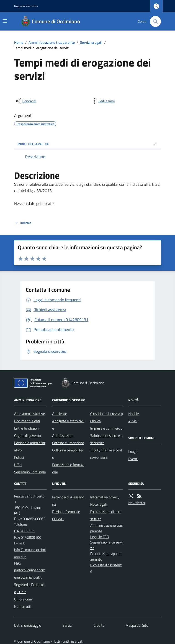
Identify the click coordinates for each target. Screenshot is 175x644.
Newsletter (137, 503)
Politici (19, 457)
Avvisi (133, 421)
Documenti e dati (27, 421)
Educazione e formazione (68, 468)
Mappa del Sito (137, 625)
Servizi (67, 625)
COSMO (58, 519)
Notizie (134, 414)
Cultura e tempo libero (68, 454)
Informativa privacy (105, 497)
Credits (99, 625)
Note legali (98, 504)
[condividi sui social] (26, 101)
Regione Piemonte (26, 6)
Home (19, 42)
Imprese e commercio (106, 428)
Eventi (133, 459)
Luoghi (133, 451)
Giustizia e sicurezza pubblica (107, 417)
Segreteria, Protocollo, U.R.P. (29, 588)
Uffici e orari (23, 599)
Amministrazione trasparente (52, 42)
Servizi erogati (91, 42)
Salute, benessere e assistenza (106, 439)
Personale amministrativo (30, 446)
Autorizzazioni (63, 435)
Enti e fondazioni (27, 428)
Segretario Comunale (30, 472)
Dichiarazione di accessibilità (106, 515)
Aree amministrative (30, 414)
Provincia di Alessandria (68, 501)
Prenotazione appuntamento (106, 556)
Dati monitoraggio (28, 625)
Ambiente (60, 414)
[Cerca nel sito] (154, 21)
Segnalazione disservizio (106, 545)
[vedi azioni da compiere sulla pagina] (103, 101)
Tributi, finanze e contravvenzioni (106, 454)
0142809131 (24, 531)
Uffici (18, 465)
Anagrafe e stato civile (68, 425)
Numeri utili (23, 606)
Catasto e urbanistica (68, 443)
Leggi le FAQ (100, 537)
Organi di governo (27, 435)
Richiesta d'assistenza (106, 568)
